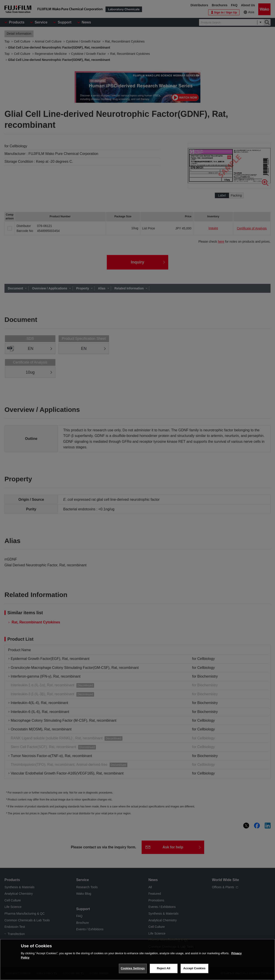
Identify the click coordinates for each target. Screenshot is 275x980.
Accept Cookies (194, 968)
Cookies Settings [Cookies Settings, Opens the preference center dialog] (133, 968)
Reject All (164, 968)
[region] (137, 959)
